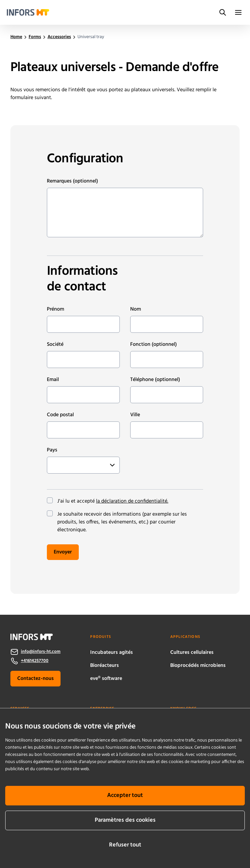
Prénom (56, 309)
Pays (52, 450)
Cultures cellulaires (192, 653)
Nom (136, 309)
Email (53, 380)
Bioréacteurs (104, 666)
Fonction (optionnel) (153, 345)
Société (55, 345)
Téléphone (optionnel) (155, 380)
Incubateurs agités (111, 653)
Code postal (60, 415)
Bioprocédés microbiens (198, 666)
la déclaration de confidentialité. (132, 501)
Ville (135, 415)
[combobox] (54, 465)
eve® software (106, 679)
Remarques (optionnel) (72, 181)
